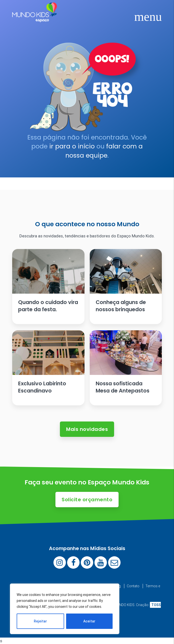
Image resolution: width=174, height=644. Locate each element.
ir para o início (72, 146)
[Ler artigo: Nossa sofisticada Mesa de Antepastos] (126, 368)
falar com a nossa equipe (104, 151)
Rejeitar (40, 621)
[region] (65, 609)
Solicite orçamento (87, 500)
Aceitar (89, 621)
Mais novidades (87, 429)
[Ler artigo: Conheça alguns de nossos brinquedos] (126, 287)
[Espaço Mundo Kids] (35, 19)
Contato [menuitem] (133, 586)
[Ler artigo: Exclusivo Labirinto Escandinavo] (48, 368)
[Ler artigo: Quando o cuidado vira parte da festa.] (48, 287)
